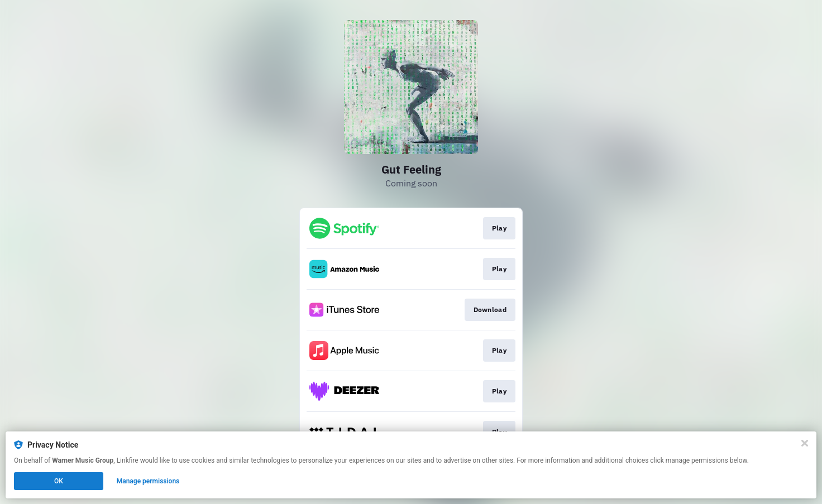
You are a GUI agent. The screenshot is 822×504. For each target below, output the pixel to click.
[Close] (805, 443)
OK (59, 481)
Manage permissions (148, 481)
